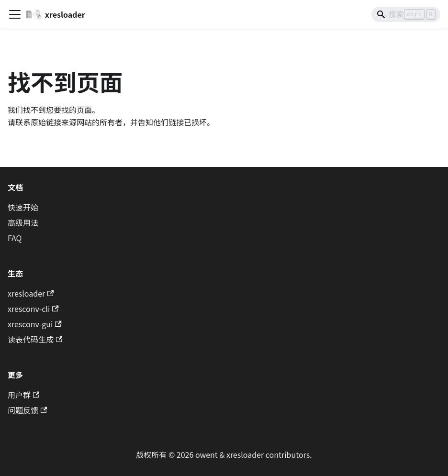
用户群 (23, 395)
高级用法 (23, 222)
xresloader (31, 293)
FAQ (15, 238)
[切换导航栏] (15, 14)
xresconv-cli (33, 309)
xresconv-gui (35, 324)
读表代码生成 (35, 339)
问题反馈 (27, 410)
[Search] (406, 14)
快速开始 (23, 207)
